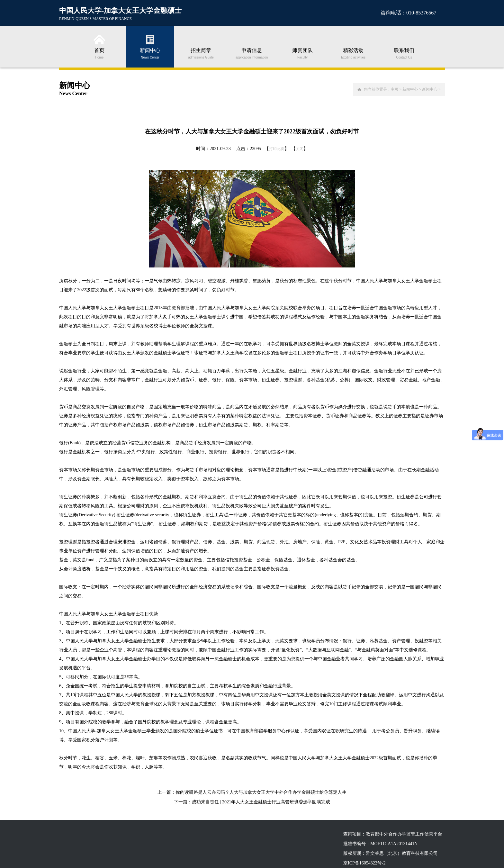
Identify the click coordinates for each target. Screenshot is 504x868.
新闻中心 (150, 53)
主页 (395, 89)
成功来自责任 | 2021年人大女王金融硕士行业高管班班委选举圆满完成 (261, 802)
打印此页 (277, 149)
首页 (99, 53)
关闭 (300, 149)
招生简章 (201, 53)
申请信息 (252, 53)
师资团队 (302, 53)
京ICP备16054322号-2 (364, 863)
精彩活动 (353, 53)
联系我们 (404, 53)
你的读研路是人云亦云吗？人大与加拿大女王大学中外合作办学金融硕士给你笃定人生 (261, 792)
